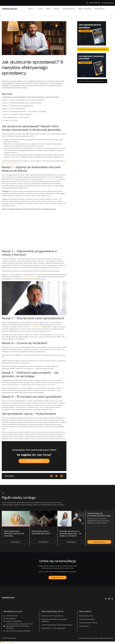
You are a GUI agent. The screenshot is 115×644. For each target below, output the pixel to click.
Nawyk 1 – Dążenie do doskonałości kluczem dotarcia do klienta (23, 100)
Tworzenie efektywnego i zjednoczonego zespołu (57, 625)
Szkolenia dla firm (69, 9)
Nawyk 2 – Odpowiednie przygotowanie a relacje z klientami (22, 103)
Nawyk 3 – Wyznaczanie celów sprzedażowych (18, 106)
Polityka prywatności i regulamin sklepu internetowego (96, 638)
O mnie (40, 9)
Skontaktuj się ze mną (86, 616)
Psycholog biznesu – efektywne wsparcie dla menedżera (14, 533)
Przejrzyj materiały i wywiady (88, 623)
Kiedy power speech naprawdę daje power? (41, 532)
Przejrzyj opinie (84, 626)
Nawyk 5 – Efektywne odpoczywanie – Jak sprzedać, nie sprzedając (25, 111)
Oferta (31, 9)
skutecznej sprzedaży (34, 327)
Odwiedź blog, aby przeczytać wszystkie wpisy (99, 515)
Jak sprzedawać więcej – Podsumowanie (16, 117)
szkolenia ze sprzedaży (51, 179)
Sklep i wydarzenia (85, 9)
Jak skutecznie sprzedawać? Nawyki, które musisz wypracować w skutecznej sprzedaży (31, 97)
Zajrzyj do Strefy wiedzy (87, 619)
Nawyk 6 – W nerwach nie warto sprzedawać (17, 114)
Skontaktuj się (100, 9)
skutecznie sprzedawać (29, 277)
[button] (51, 476)
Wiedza (57, 9)
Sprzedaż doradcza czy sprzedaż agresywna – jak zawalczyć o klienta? (70, 534)
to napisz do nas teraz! (10, 120)
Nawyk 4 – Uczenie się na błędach (14, 109)
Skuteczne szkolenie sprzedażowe (52, 616)
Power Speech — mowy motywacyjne (53, 628)
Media (48, 9)
